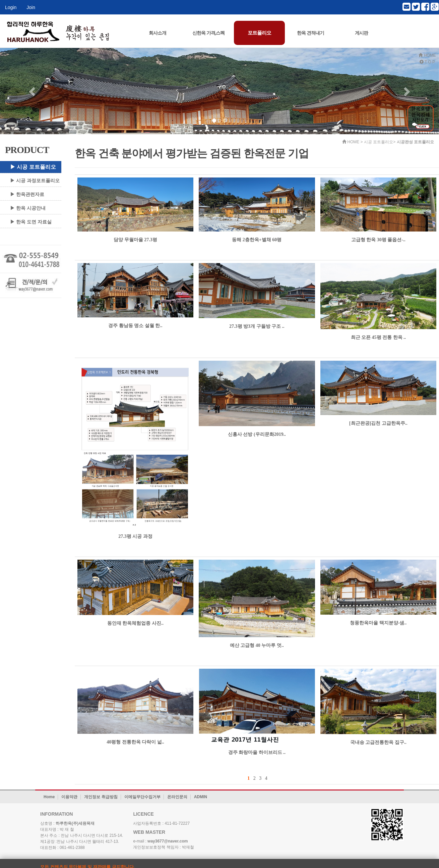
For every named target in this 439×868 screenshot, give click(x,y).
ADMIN (201, 797)
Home (49, 797)
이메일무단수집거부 (142, 797)
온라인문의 (177, 797)
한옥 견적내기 (310, 33)
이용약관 (69, 797)
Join (31, 7)
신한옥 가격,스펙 (209, 33)
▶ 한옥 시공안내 (28, 208)
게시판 (361, 33)
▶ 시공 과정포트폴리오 (35, 181)
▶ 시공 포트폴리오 (33, 167)
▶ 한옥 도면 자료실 (31, 222)
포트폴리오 (259, 33)
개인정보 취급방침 (101, 797)
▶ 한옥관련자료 (27, 194)
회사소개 (158, 33)
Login (11, 7)
